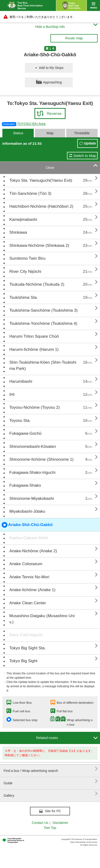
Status (18, 133)
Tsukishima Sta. (24, 297)
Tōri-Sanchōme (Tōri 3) (30, 194)
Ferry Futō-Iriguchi (26, 635)
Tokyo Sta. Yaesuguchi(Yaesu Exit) (41, 180)
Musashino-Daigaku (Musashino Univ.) (42, 619)
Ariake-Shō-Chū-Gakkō (27, 525)
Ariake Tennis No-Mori (29, 577)
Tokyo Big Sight (23, 661)
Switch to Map (85, 156)
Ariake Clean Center (28, 603)
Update (90, 143)
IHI (12, 395)
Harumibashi (21, 381)
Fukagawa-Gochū (25, 433)
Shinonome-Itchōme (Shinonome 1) (41, 459)
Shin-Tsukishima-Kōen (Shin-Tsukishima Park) (43, 365)
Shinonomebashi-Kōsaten (33, 447)
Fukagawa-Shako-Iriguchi (32, 473)
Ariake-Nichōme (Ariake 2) (33, 551)
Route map (74, 38)
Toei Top (50, 828)
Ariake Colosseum (26, 564)
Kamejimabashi (23, 220)
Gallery (51, 794)
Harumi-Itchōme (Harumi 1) (34, 349)
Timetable (82, 133)
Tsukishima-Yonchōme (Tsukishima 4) (43, 323)
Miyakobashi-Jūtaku (27, 511)
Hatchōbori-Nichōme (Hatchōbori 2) (41, 206)
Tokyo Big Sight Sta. (28, 648)
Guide (51, 781)
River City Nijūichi (25, 271)
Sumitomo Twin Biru (27, 258)
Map (50, 133)
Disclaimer (60, 823)
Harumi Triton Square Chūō (34, 336)
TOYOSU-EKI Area (24, 124)
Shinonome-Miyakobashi (32, 499)
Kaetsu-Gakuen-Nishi (29, 538)
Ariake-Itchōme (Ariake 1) (32, 590)
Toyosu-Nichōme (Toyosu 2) (35, 407)
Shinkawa (18, 232)
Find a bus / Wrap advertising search (51, 769)
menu (93, 5)
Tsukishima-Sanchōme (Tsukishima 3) (43, 310)
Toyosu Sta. (20, 421)
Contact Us (40, 823)
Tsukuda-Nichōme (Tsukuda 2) (37, 284)
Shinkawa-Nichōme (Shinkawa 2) (39, 245)
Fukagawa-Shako (25, 485)
